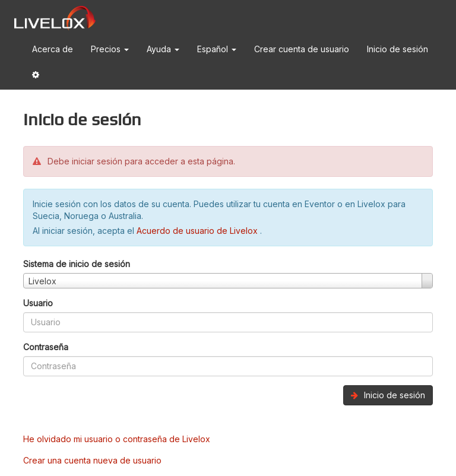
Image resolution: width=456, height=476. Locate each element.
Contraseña (46, 347)
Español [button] (217, 49)
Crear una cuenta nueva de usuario (92, 460)
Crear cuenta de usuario (302, 49)
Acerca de (53, 49)
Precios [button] (110, 49)
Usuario (38, 303)
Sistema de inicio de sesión (77, 264)
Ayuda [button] (163, 49)
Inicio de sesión (398, 49)
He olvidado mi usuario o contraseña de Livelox (117, 439)
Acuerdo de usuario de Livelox (198, 231)
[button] (36, 77)
